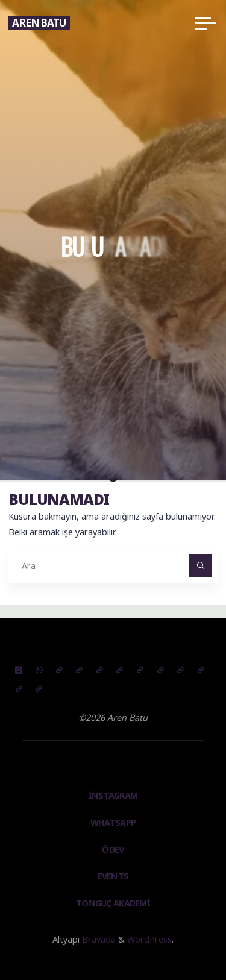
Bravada (98, 939)
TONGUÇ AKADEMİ (113, 903)
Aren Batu (39, 23)
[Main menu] (206, 23)
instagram (113, 795)
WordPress (149, 939)
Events (113, 876)
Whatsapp (113, 822)
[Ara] (200, 566)
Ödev (113, 850)
